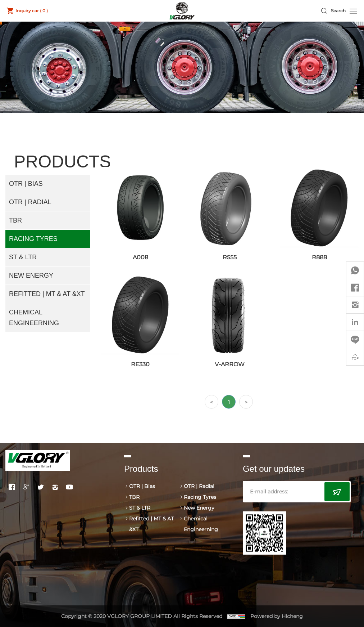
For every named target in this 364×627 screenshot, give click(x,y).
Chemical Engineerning (34, 318)
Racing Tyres (33, 239)
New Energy (31, 276)
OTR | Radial (30, 202)
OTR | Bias (26, 184)
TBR (15, 220)
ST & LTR (23, 257)
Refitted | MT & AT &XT (47, 294)
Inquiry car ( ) (32, 11)
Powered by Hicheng (277, 616)
